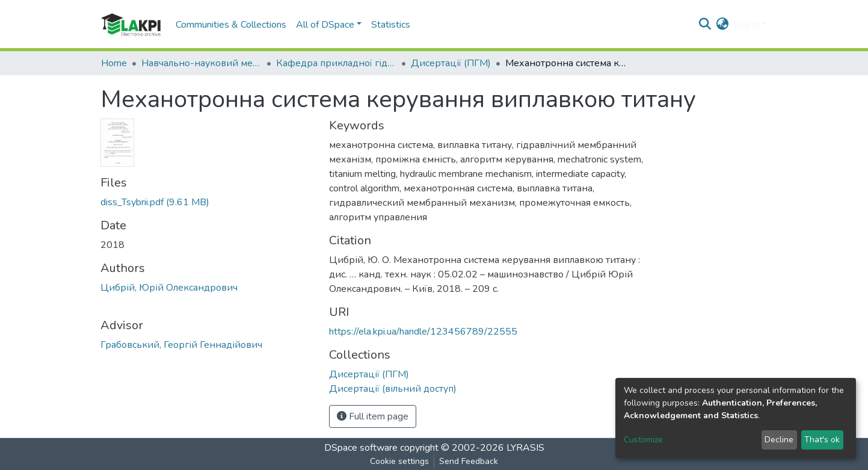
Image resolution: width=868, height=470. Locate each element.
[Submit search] (705, 25)
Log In (746, 25)
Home (114, 63)
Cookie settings (399, 461)
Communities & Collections (231, 25)
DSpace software (361, 448)
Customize (643, 440)
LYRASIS (525, 448)
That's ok (822, 440)
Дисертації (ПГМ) (451, 63)
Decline (779, 440)
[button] (722, 25)
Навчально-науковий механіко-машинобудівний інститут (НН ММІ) (202, 63)
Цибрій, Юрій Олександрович (169, 288)
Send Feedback (469, 461)
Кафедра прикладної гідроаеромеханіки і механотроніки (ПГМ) (336, 63)
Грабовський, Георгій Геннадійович (181, 345)
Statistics (391, 25)
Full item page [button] (373, 416)
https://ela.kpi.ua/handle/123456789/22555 (423, 332)
